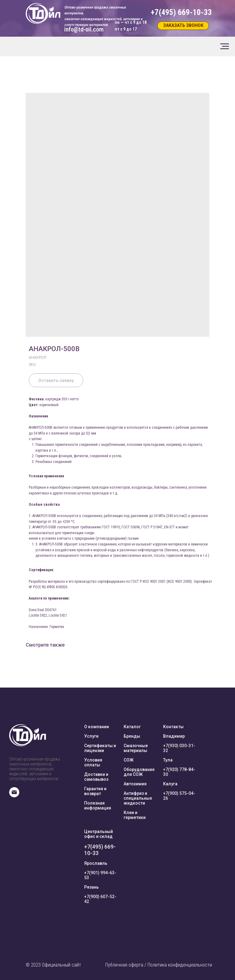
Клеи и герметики (135, 815)
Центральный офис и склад (99, 834)
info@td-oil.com (84, 29)
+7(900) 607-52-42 (100, 899)
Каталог (132, 727)
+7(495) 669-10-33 (100, 850)
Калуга (170, 784)
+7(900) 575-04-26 (179, 796)
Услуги (91, 736)
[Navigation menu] (225, 46)
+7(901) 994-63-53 (100, 875)
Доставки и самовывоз (96, 777)
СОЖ (129, 760)
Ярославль (96, 863)
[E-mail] (14, 796)
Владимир (174, 736)
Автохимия (135, 784)
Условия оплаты (93, 762)
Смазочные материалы (136, 748)
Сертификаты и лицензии (100, 748)
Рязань (91, 887)
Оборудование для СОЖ (139, 772)
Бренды (132, 736)
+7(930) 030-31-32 (179, 748)
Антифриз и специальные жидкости (138, 798)
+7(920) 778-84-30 (179, 772)
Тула (168, 760)
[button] (183, 26)
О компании (97, 727)
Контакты (173, 727)
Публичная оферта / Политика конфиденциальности (159, 965)
